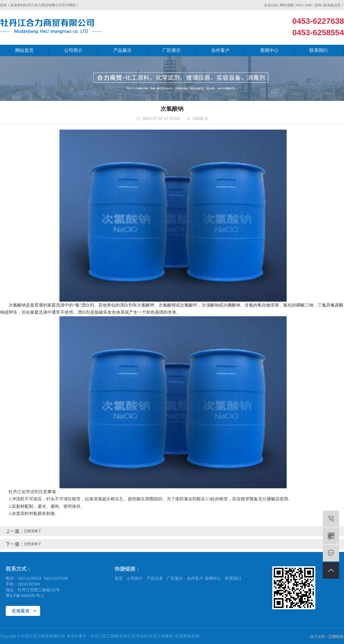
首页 (119, 578)
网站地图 (287, 5)
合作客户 (220, 50)
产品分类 (155, 578)
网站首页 (24, 50)
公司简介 (73, 50)
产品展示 (122, 50)
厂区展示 (171, 50)
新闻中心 (269, 50)
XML (308, 5)
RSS (299, 5)
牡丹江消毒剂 (161, 636)
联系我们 (318, 50)
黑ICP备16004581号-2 (25, 596)
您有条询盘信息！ (329, 5)
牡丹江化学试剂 (134, 636)
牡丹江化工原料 (105, 636)
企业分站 (271, 5)
